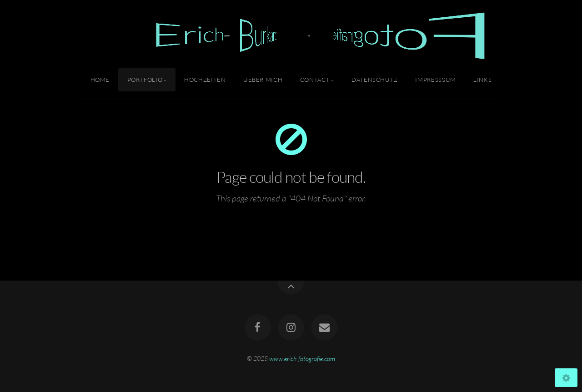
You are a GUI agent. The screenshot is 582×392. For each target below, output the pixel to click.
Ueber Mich (263, 80)
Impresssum (435, 80)
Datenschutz (375, 80)
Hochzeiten (205, 80)
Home (100, 80)
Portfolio (145, 80)
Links (482, 80)
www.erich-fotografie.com (302, 358)
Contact (315, 80)
